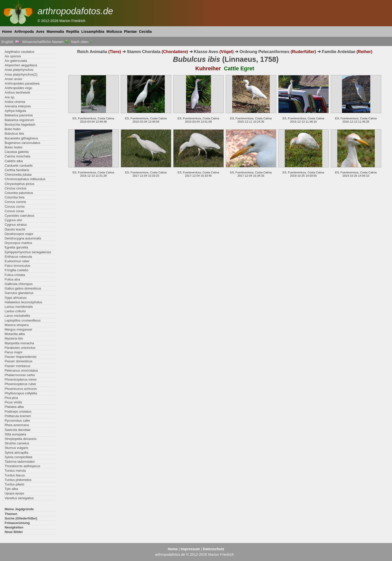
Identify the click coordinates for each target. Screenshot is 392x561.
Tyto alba (11, 489)
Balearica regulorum (19, 120)
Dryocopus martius (18, 243)
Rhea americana (17, 425)
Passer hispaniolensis (20, 357)
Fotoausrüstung (17, 523)
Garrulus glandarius (19, 293)
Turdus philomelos (18, 480)
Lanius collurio (15, 311)
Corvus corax (14, 211)
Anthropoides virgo (18, 88)
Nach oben (82, 42)
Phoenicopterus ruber (20, 384)
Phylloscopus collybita (21, 393)
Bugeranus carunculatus (22, 143)
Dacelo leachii (15, 229)
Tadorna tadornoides (19, 462)
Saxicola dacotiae (17, 430)
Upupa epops (14, 493)
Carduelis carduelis (18, 166)
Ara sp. (10, 97)
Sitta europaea (15, 434)
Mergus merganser (18, 329)
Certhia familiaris (17, 170)
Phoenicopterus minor (20, 379)
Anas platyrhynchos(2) (21, 74)
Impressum (190, 549)
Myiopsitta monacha (19, 343)
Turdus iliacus (15, 475)
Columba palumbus (19, 193)
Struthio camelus (17, 443)
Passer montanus (17, 366)
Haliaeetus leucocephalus (23, 302)
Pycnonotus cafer (17, 420)
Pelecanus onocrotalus (21, 370)
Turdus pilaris (14, 484)
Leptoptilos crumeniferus (22, 320)
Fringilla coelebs (16, 270)
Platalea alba (14, 407)
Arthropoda (24, 32)
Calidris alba (14, 161)
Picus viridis (13, 402)
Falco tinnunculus (17, 266)
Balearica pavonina (18, 115)
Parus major (13, 352)
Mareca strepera (16, 325)
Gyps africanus (15, 298)
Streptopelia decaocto (20, 439)
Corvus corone (15, 202)
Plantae (130, 32)
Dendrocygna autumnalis (23, 238)
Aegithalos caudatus (19, 52)
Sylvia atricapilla (16, 453)
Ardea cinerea (15, 102)
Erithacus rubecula (18, 257)
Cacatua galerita (16, 152)
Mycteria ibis (14, 338)
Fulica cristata (15, 275)
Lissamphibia (93, 32)
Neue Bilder (14, 532)
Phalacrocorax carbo (20, 375)
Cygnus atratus (16, 225)
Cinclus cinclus (15, 188)
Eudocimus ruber (17, 261)
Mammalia (55, 32)
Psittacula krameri (18, 416)
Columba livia (14, 197)
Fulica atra (12, 279)
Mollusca (114, 32)
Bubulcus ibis (14, 133)
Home (7, 32)
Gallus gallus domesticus (23, 288)
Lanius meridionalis (19, 307)
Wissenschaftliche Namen (45, 42)
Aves (40, 32)
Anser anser (13, 79)
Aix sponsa (13, 56)
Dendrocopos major (19, 234)
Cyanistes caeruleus (19, 216)
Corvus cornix (15, 207)
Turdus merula (15, 471)
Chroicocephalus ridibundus (25, 179)
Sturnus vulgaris (16, 448)
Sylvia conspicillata (18, 457)
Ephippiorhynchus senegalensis (28, 252)
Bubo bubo (12, 129)
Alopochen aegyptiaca (21, 65)
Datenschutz (213, 549)
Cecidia (145, 32)
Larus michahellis (17, 316)
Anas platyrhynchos (19, 70)
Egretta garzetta (16, 247)
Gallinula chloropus (18, 284)
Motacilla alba (15, 334)
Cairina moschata (17, 156)
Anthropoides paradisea (22, 83)
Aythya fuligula (15, 111)
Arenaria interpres (18, 106)
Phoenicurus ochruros (20, 389)
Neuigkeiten (14, 527)
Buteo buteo (13, 147)
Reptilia (73, 32)
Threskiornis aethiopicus (22, 466)
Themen (11, 514)
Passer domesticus (18, 361)
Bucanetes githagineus (21, 138)
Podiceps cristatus (18, 411)
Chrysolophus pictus (19, 184)
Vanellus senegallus (19, 498)
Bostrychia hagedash (20, 124)
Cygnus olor (13, 220)
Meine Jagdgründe (19, 509)
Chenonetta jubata (18, 175)
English (10, 42)
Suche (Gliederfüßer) (21, 518)
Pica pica (11, 398)
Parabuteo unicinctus (20, 348)
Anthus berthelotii (17, 92)
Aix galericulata (16, 61)
